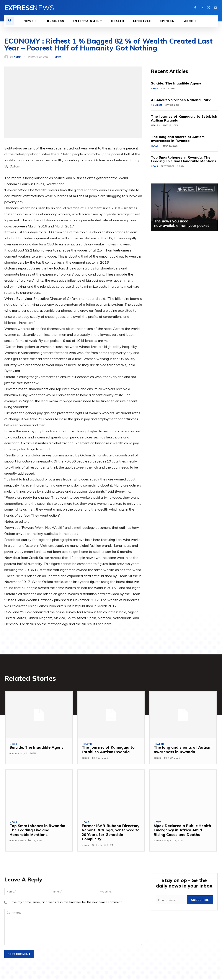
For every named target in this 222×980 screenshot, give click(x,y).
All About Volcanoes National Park (181, 100)
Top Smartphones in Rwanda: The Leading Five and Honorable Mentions (184, 159)
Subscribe (200, 900)
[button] (10, 21)
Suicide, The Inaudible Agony (176, 83)
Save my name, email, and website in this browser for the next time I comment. (66, 902)
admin (18, 57)
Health (156, 125)
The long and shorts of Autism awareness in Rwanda (178, 139)
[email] (172, 900)
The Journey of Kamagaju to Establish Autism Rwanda (184, 118)
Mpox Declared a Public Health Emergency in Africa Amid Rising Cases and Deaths (182, 830)
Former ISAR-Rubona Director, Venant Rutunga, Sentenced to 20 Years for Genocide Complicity (110, 832)
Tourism (156, 105)
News (58, 57)
